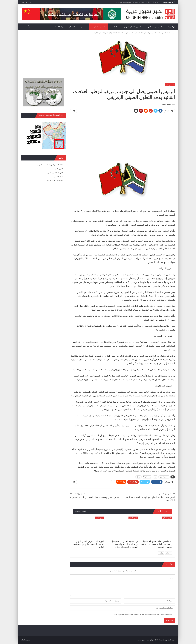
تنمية (155, 477)
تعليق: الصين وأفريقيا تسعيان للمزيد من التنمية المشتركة (95, 497)
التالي (161, 553)
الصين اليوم (59, 169)
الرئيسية (172, 27)
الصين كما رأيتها (139, 2)
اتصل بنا (148, 2)
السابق (168, 553)
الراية (23, 640)
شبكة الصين (59, 177)
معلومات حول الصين (124, 2)
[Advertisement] (122, 134)
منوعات (60, 27)
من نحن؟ (156, 2)
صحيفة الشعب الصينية (55, 180)
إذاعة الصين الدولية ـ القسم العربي (50, 165)
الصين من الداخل (155, 27)
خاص (83, 27)
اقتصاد (72, 27)
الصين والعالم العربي (132, 27)
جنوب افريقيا (147, 477)
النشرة (114, 27)
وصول (138, 477)
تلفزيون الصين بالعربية (55, 173)
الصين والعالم (99, 27)
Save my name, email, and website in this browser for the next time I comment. (143, 614)
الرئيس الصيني (164, 477)
